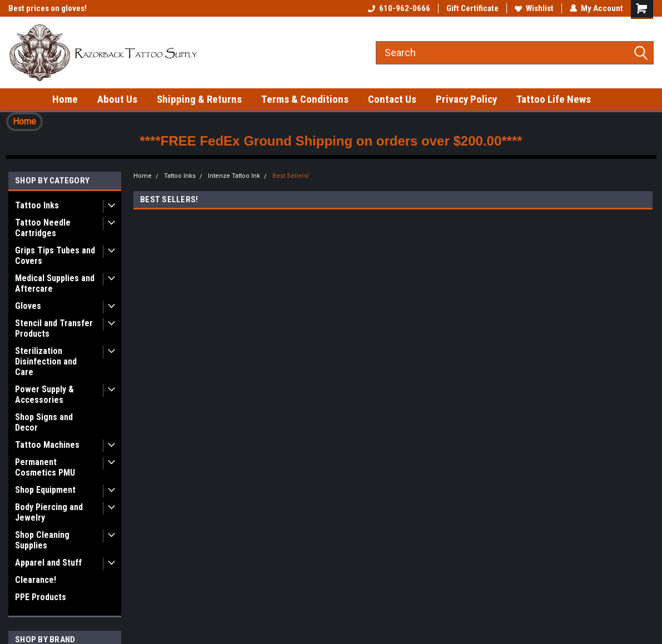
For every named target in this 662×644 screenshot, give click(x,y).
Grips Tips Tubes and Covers (55, 256)
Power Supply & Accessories (44, 395)
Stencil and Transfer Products (54, 328)
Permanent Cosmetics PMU (45, 467)
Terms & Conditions (305, 99)
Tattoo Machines (47, 445)
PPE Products (41, 597)
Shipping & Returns (199, 99)
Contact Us (392, 99)
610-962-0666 (399, 8)
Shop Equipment (45, 490)
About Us (117, 99)
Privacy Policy (466, 99)
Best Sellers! (291, 176)
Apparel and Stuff (48, 563)
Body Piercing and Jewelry (49, 512)
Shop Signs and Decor (44, 422)
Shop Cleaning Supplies (42, 540)
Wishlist (534, 8)
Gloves (28, 306)
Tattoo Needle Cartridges (43, 228)
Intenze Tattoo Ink (234, 176)
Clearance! (36, 580)
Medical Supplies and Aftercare (55, 283)
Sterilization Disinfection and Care (46, 361)
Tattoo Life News (554, 99)
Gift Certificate (472, 8)
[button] (24, 122)
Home (65, 99)
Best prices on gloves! (48, 8)
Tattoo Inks (37, 205)
